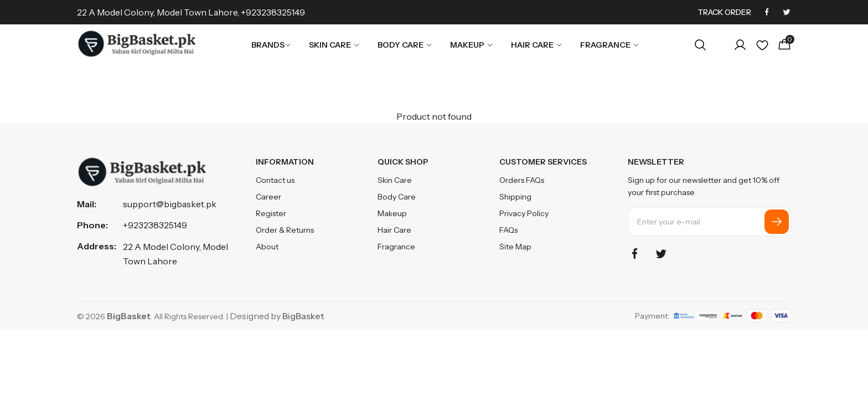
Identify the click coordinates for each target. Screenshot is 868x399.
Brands (271, 45)
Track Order (724, 12)
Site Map (515, 247)
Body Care (405, 45)
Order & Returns (285, 230)
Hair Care (537, 45)
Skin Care (334, 45)
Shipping (515, 197)
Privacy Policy (524, 213)
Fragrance (610, 45)
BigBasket (303, 316)
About (267, 247)
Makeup (472, 45)
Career (268, 197)
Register (271, 213)
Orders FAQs (522, 180)
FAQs (508, 230)
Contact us (275, 180)
